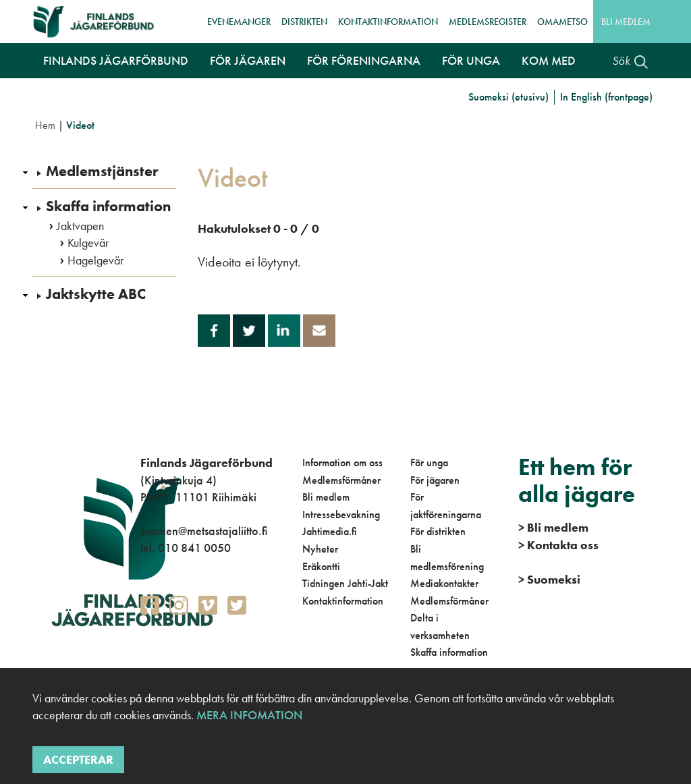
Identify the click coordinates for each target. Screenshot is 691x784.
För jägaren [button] (248, 60)
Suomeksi (549, 579)
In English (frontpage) (606, 97)
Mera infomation (248, 715)
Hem (45, 125)
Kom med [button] (549, 60)
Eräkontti (321, 566)
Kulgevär (88, 243)
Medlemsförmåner (341, 480)
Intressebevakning (341, 514)
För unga (429, 463)
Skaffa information (108, 206)
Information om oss (342, 463)
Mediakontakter (444, 583)
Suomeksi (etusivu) (508, 97)
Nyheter (320, 549)
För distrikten (438, 531)
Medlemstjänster (102, 171)
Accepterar (78, 759)
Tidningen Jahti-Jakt (345, 583)
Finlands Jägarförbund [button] (116, 60)
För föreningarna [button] (364, 60)
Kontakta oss (558, 545)
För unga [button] (471, 60)
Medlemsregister (488, 22)
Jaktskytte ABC (96, 294)
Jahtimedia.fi (330, 531)
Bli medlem (626, 22)
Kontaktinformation (388, 22)
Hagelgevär (95, 260)
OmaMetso (562, 22)
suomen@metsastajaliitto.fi (204, 531)
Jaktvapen (80, 226)
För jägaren (435, 480)
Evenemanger (239, 22)
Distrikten (304, 22)
